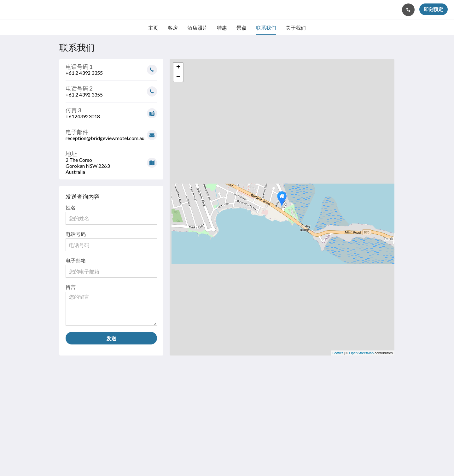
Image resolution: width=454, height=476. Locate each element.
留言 (71, 287)
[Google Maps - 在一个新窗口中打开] (111, 160)
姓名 (71, 207)
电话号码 (76, 234)
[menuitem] (153, 28)
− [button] (178, 77)
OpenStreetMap (362, 353)
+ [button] (178, 68)
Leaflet (338, 353)
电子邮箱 (76, 260)
